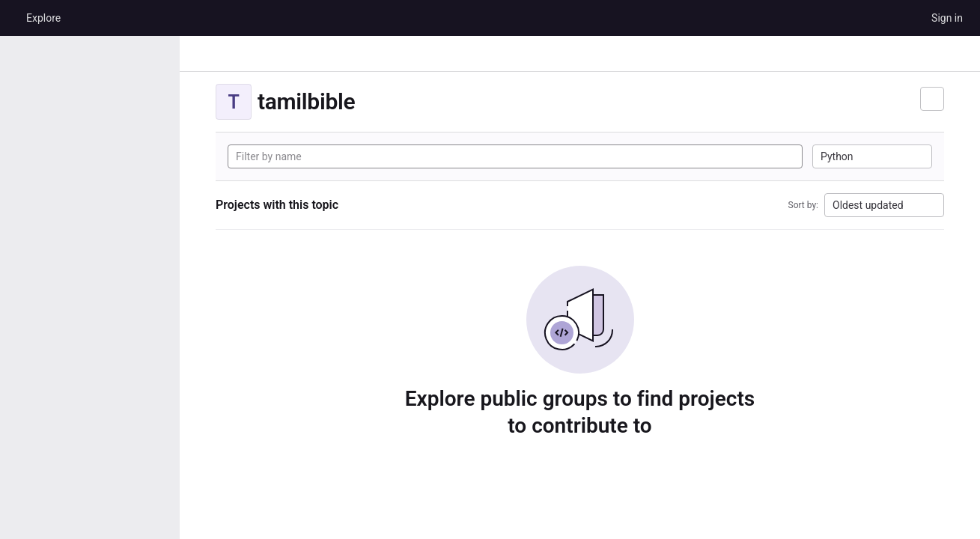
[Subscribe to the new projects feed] (932, 99)
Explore (43, 18)
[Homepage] (11, 18)
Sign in (947, 18)
